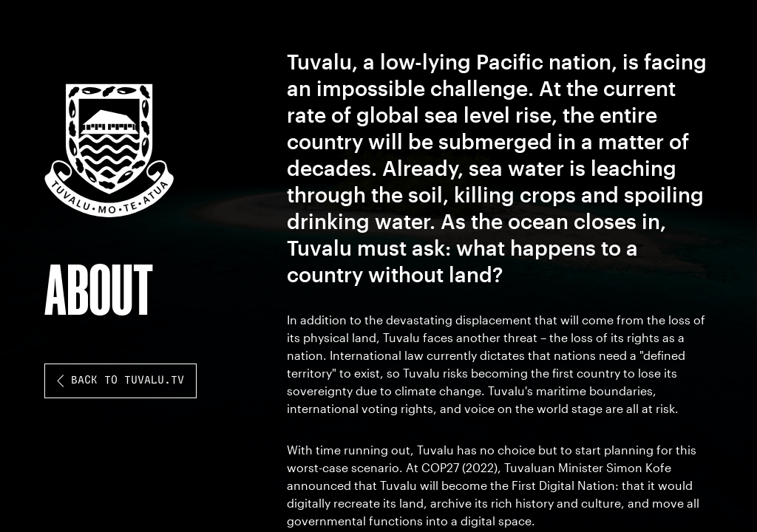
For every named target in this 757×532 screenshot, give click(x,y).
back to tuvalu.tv (120, 381)
